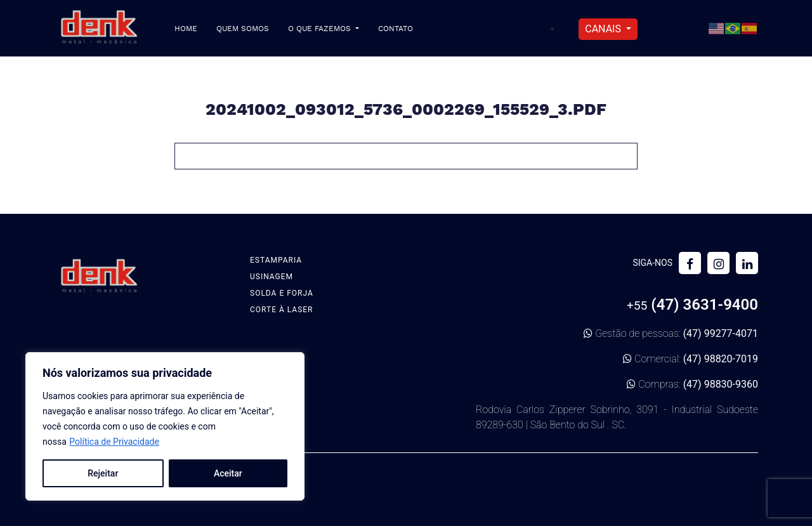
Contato (396, 29)
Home (186, 29)
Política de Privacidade (114, 442)
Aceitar (228, 473)
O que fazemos (321, 29)
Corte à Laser (282, 310)
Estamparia (276, 260)
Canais (604, 29)
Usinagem (272, 277)
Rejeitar (103, 473)
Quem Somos (243, 29)
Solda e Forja (282, 293)
